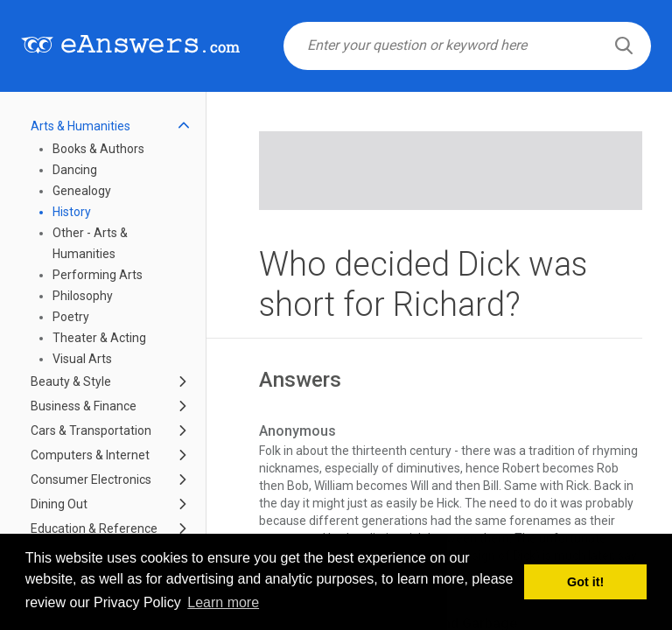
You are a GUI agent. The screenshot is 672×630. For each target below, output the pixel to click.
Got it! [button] (585, 582)
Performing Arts (98, 275)
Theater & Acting (99, 338)
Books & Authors (98, 149)
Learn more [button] (223, 602)
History (72, 212)
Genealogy (82, 191)
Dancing (75, 170)
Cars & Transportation (91, 430)
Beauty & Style (71, 381)
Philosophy (83, 296)
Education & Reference (94, 528)
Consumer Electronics (91, 479)
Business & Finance (84, 406)
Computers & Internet (90, 455)
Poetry (71, 317)
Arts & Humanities (80, 126)
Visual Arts (82, 359)
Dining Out (59, 504)
